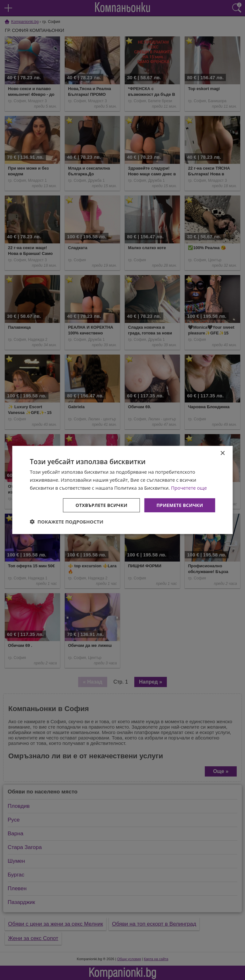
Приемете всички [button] (180, 505)
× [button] (223, 453)
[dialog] (122, 490)
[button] (67, 522)
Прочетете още (189, 488)
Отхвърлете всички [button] (102, 505)
